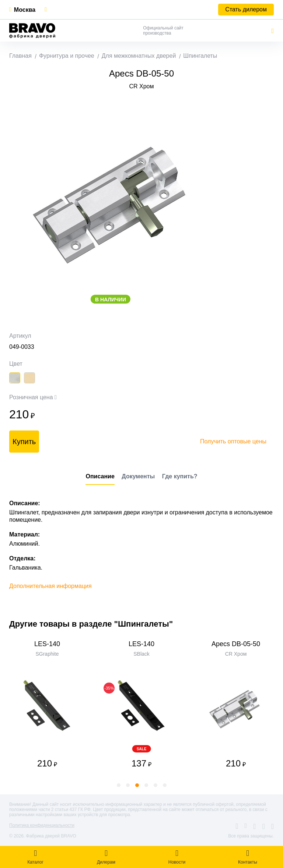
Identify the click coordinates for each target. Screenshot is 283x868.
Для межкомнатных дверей (139, 56)
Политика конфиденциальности (42, 825)
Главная (20, 56)
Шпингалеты (200, 56)
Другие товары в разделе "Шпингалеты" (91, 624)
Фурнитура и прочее (67, 56)
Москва (25, 10)
